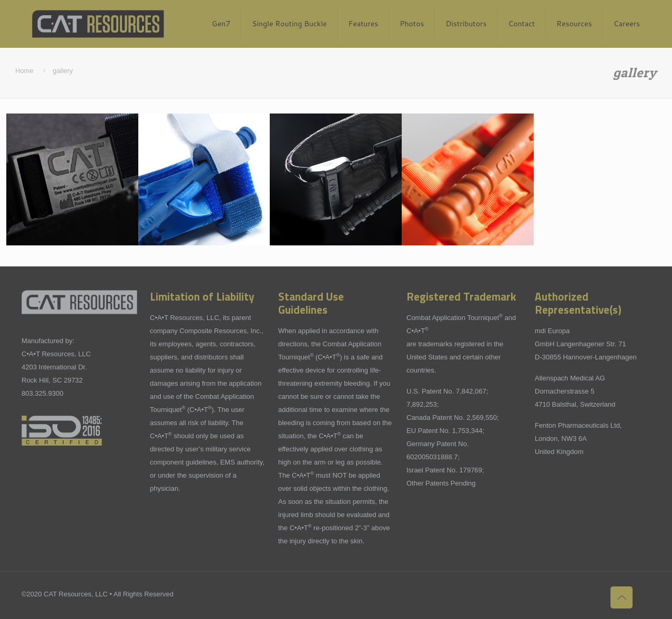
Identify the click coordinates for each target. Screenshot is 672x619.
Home (24, 71)
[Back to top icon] (622, 597)
